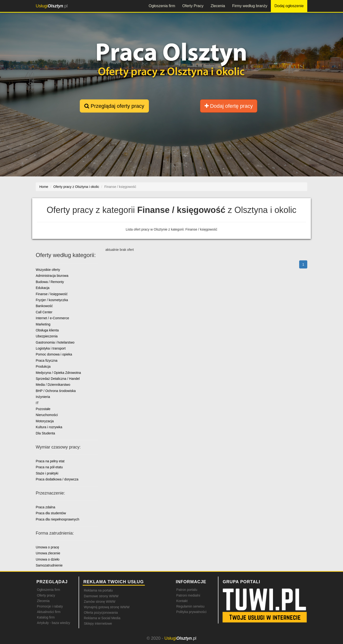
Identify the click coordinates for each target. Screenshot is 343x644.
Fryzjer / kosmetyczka (52, 300)
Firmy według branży (250, 6)
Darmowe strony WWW (101, 596)
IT (37, 403)
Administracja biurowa (52, 276)
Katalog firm (46, 617)
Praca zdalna (45, 507)
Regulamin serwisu (190, 606)
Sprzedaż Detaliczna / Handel (58, 379)
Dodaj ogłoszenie (289, 6)
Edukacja (43, 288)
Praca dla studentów (51, 513)
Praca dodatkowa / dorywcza (57, 479)
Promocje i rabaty (50, 606)
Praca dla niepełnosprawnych (58, 519)
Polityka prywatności (191, 612)
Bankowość (44, 306)
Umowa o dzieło (48, 559)
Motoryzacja (45, 421)
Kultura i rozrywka (49, 427)
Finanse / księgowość (52, 294)
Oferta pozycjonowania (101, 613)
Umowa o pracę (47, 547)
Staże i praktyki (47, 473)
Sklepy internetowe (98, 623)
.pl (52, 6)
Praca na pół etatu (49, 467)
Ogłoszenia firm (162, 6)
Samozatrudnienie (49, 565)
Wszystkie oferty (48, 270)
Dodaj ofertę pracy (229, 106)
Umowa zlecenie (48, 553)
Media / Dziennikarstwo (53, 385)
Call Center (44, 312)
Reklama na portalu (98, 590)
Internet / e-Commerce (52, 318)
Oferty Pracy (193, 6)
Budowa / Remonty (50, 282)
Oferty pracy (46, 595)
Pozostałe (43, 409)
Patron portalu (187, 590)
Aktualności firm (49, 612)
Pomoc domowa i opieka (54, 354)
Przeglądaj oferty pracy (114, 106)
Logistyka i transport (51, 348)
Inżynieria (43, 397)
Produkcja (43, 366)
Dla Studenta (45, 433)
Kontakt (182, 601)
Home (44, 187)
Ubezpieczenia (47, 336)
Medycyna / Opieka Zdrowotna (58, 373)
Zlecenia (218, 6)
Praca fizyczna (47, 361)
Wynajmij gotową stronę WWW (107, 607)
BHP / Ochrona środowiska (56, 391)
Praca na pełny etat (50, 461)
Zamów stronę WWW (100, 602)
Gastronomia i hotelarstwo (55, 342)
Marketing (43, 324)
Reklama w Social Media (102, 618)
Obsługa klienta (47, 330)
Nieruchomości (47, 415)
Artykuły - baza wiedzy (53, 623)
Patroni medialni (188, 595)
